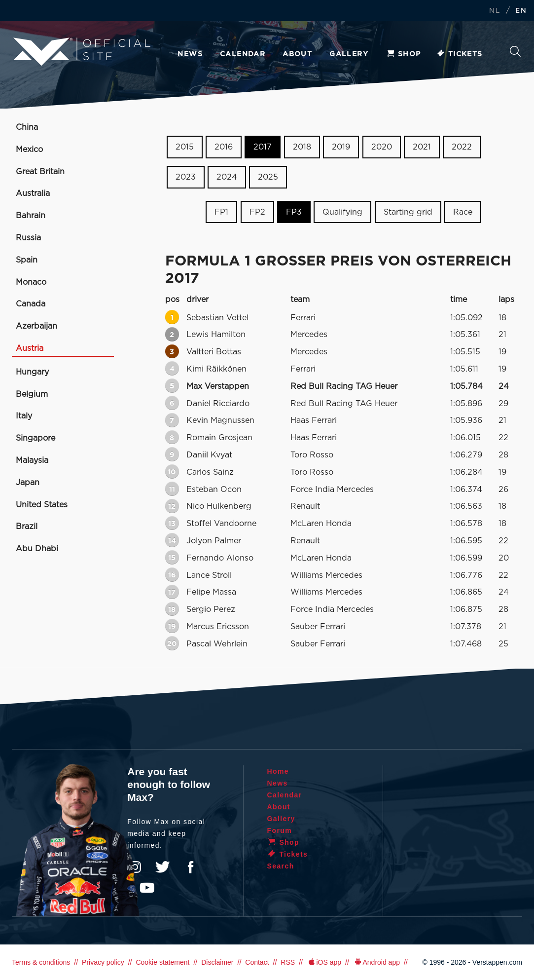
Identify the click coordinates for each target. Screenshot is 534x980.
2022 (462, 147)
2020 (382, 147)
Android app (376, 962)
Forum (280, 830)
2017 (263, 147)
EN (521, 11)
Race (463, 212)
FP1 (221, 212)
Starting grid (408, 212)
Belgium (32, 394)
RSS (288, 962)
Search (515, 51)
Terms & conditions (41, 962)
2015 (185, 147)
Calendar (243, 54)
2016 (224, 147)
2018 (302, 147)
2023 (186, 177)
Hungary (32, 372)
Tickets (459, 54)
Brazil (27, 527)
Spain (27, 260)
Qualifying (342, 212)
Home (278, 771)
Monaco (31, 282)
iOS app (324, 962)
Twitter (163, 867)
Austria (30, 348)
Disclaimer (217, 962)
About (297, 54)
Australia (33, 193)
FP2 (257, 212)
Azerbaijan (36, 326)
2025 (268, 177)
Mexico (29, 150)
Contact (257, 962)
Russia (28, 238)
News (190, 54)
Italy (24, 416)
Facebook (190, 867)
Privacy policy (103, 962)
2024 (227, 177)
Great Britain (40, 172)
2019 (341, 147)
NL (495, 11)
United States (42, 505)
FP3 (294, 212)
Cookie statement (162, 962)
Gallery (349, 54)
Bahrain (31, 216)
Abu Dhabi (37, 549)
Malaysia (32, 460)
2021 (422, 147)
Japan (28, 483)
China (27, 127)
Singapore (36, 438)
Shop (403, 54)
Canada (31, 304)
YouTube (147, 888)
